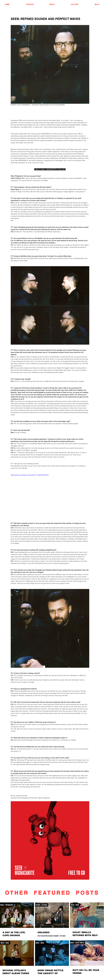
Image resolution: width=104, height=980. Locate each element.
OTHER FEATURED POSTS (52, 893)
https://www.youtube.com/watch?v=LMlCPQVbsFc (30, 475)
